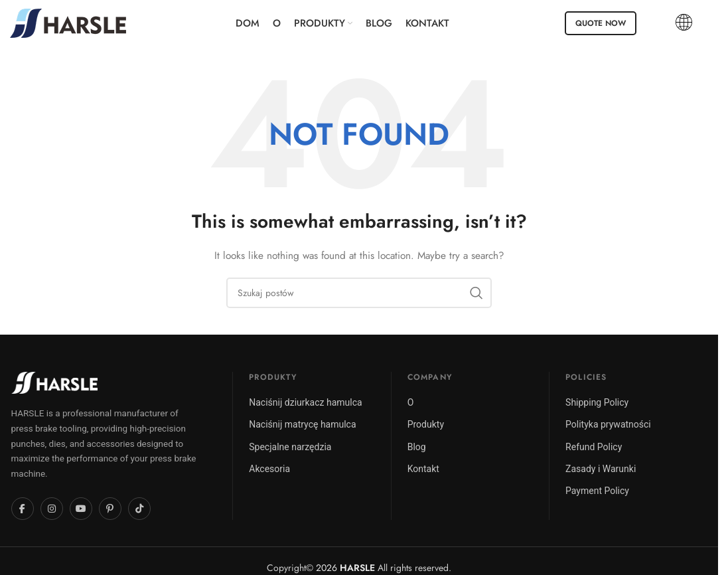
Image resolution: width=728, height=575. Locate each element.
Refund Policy (594, 447)
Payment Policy (597, 491)
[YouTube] (81, 509)
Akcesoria (269, 469)
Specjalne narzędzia (290, 447)
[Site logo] (68, 22)
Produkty (426, 424)
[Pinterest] (110, 509)
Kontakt (423, 469)
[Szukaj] (359, 293)
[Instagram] (52, 509)
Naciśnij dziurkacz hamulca (305, 402)
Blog (417, 447)
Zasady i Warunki (601, 469)
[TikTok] (139, 509)
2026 (345, 568)
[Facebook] (23, 509)
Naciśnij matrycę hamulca (302, 424)
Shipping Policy (597, 402)
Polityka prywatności (608, 424)
